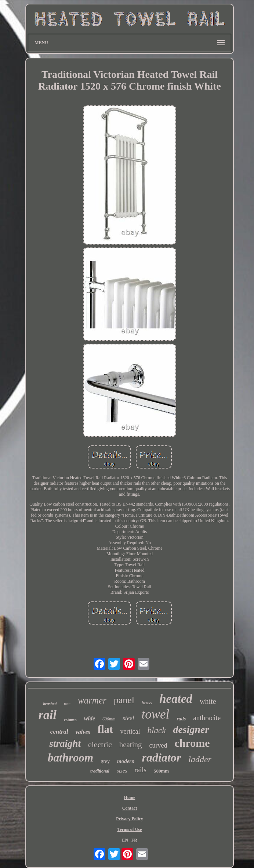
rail (48, 715)
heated (176, 699)
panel (124, 700)
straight (65, 744)
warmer (92, 700)
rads (181, 719)
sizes (122, 771)
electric (100, 744)
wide (90, 718)
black (157, 730)
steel (128, 718)
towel (156, 714)
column (70, 720)
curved (158, 745)
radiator (162, 757)
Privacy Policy (130, 819)
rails (140, 770)
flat (105, 729)
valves (83, 732)
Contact (130, 808)
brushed (50, 704)
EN (125, 840)
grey (105, 761)
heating (131, 745)
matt (67, 704)
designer (191, 729)
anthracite (207, 718)
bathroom (70, 758)
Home (130, 798)
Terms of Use (130, 829)
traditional (100, 771)
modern (126, 761)
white (208, 701)
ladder (200, 759)
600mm (109, 719)
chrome (192, 743)
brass (147, 703)
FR (134, 840)
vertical (130, 731)
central (59, 732)
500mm (161, 771)
